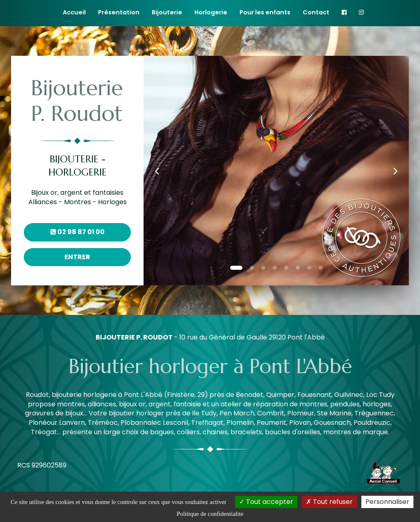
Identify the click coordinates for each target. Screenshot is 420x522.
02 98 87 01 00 (78, 232)
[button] (157, 171)
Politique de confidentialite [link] (210, 514)
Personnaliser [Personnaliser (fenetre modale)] (387, 502)
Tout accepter (266, 502)
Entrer (77, 257)
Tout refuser (329, 502)
